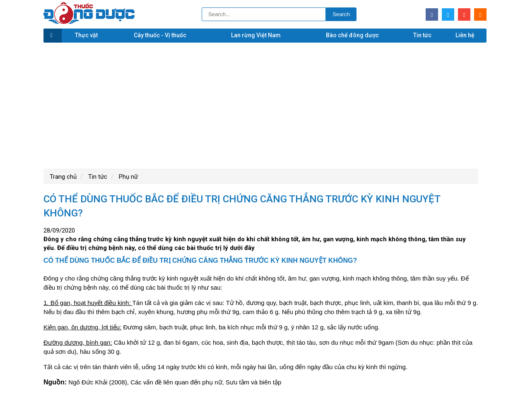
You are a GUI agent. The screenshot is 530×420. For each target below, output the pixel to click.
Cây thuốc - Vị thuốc (160, 35)
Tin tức (422, 35)
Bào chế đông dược (352, 35)
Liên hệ (465, 35)
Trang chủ (63, 177)
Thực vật (86, 35)
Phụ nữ (128, 177)
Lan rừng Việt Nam (256, 35)
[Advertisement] (265, 105)
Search (341, 14)
